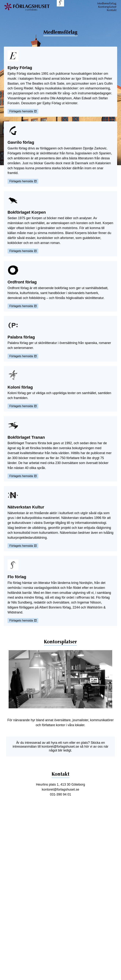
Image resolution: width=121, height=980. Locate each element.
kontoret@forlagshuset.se (60, 747)
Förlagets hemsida (23, 111)
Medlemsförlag (107, 3)
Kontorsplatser (107, 7)
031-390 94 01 (61, 794)
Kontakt (112, 10)
